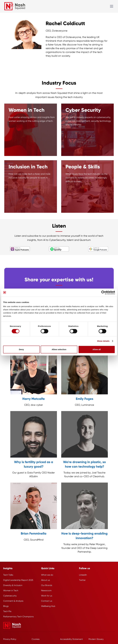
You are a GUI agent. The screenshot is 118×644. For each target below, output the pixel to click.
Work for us (47, 596)
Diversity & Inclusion (13, 585)
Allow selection (59, 349)
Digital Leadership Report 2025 (18, 580)
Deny (21, 349)
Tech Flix (7, 611)
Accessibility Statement (71, 639)
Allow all (97, 349)
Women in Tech (11, 590)
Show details (103, 341)
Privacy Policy (10, 639)
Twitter (82, 580)
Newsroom (46, 590)
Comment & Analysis (13, 601)
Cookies (36, 639)
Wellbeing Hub (48, 606)
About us (45, 580)
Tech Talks (8, 575)
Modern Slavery (96, 639)
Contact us (47, 601)
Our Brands (47, 585)
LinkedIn (83, 575)
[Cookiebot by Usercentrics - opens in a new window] (103, 293)
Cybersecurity (10, 596)
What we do (47, 575)
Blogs (6, 606)
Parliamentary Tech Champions (18, 617)
